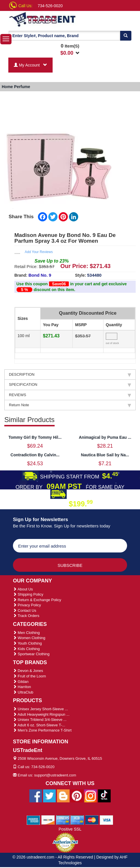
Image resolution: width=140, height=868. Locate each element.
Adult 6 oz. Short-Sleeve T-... (39, 725)
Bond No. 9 (40, 275)
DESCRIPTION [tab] (70, 375)
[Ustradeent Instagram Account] (91, 795)
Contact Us (25, 610)
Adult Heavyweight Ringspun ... (41, 714)
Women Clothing (29, 638)
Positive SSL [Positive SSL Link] (70, 829)
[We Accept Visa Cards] (107, 820)
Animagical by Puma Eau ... (105, 437)
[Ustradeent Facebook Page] (36, 795)
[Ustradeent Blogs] (63, 795)
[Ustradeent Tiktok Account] (104, 795)
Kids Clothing (26, 649)
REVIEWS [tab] (70, 395)
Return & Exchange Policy (37, 600)
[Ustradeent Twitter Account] (49, 795)
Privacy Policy (27, 605)
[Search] (126, 36)
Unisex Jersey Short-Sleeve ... (40, 709)
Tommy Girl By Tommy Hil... (35, 437)
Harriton (22, 687)
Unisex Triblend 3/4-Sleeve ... (40, 720)
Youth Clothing (27, 643)
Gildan (21, 682)
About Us (23, 589)
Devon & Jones (28, 671)
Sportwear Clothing (31, 654)
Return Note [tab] (70, 405)
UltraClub (23, 692)
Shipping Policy (28, 594)
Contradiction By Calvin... (35, 455)
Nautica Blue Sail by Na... (105, 455)
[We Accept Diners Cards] (63, 820)
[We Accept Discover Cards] (48, 820)
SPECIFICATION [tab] (70, 385)
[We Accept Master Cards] (92, 820)
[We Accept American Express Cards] (33, 820)
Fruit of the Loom (29, 676)
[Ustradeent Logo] (43, 19)
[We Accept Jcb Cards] (77, 820)
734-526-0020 (50, 6)
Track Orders (26, 616)
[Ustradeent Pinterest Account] (77, 795)
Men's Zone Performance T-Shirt (42, 730)
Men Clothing (26, 633)
